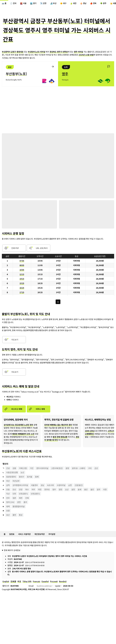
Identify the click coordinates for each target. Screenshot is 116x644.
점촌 (14, 498)
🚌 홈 (4, 3)
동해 (37, 477)
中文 (19, 582)
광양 (67, 468)
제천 (21, 498)
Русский (54, 582)
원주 (99, 490)
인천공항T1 (23, 494)
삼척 (8, 486)
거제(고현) (23, 468)
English (6, 582)
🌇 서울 (23, 3)
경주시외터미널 (42, 468)
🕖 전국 (13, 3)
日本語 (13, 582)
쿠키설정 (52, 534)
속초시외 (51, 486)
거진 (32, 468)
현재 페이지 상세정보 (12, 551)
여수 (27, 490)
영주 (54, 490)
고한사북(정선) (57, 468)
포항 (8, 511)
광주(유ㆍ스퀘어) (79, 468)
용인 (86, 490)
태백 (8, 507)
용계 (80, 490)
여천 (40, 490)
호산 (8, 515)
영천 (60, 490)
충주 (25, 502)
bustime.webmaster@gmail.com (51, 586)
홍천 (14, 515)
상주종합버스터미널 (20, 486)
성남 (42, 486)
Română (63, 582)
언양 (21, 490)
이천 (105, 490)
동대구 (22, 477)
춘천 (19, 502)
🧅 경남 (83, 3)
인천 (14, 494)
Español (45, 582)
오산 (67, 490)
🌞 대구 (63, 3)
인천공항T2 (35, 494)
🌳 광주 (103, 3)
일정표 (12, 534)
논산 (22, 473)
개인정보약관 (40, 534)
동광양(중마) (11, 477)
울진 (92, 490)
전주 (8, 498)
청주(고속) (10, 502)
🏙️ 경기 (33, 3)
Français (37, 582)
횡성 (21, 515)
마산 (8, 481)
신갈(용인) (79, 486)
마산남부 (16, 481)
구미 (90, 468)
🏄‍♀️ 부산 (53, 3)
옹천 (73, 490)
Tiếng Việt (27, 582)
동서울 (30, 477)
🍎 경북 (93, 3)
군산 (96, 468)
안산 (14, 490)
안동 (8, 490)
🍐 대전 (73, 3)
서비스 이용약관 (24, 534)
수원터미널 (61, 486)
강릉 (14, 468)
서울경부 (34, 486)
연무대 (47, 490)
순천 (70, 486)
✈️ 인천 (43, 3)
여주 (33, 490)
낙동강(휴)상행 (12, 473)
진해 (27, 498)
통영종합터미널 (19, 507)
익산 (8, 494)
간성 (8, 468)
